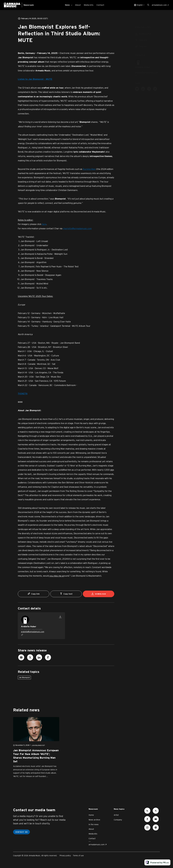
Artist (116, 815)
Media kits (89, 5)
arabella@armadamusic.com (33, 632)
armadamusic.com (159, 5)
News (67, 5)
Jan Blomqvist (24, 677)
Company (118, 820)
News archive (94, 820)
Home (91, 815)
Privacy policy (65, 856)
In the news (94, 824)
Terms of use (78, 856)
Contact (100, 5)
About (78, 5)
